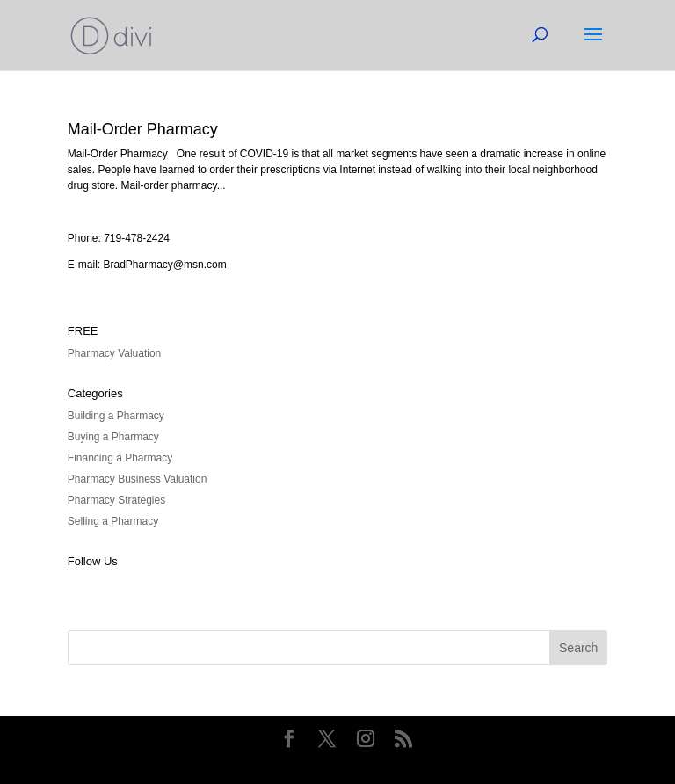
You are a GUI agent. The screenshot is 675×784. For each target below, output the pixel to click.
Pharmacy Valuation (115, 353)
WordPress (443, 763)
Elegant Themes (307, 763)
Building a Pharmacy (116, 416)
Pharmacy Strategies (116, 500)
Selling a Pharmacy (113, 521)
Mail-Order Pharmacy (143, 129)
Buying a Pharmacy (113, 437)
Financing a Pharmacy (120, 458)
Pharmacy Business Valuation (138, 479)
